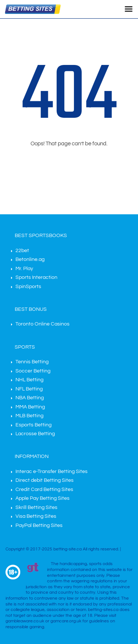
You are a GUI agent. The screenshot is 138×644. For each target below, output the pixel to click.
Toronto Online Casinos (43, 324)
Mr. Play (24, 269)
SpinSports (28, 287)
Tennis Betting (32, 362)
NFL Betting (29, 389)
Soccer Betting (33, 371)
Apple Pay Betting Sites (43, 498)
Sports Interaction (36, 277)
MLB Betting (29, 416)
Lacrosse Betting (35, 434)
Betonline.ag (30, 259)
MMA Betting (30, 407)
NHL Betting (29, 380)
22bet (22, 251)
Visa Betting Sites (36, 516)
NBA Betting (30, 398)
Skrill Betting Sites (36, 507)
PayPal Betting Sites (39, 525)
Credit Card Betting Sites (44, 490)
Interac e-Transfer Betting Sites (52, 472)
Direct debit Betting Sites (45, 480)
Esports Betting (33, 425)
